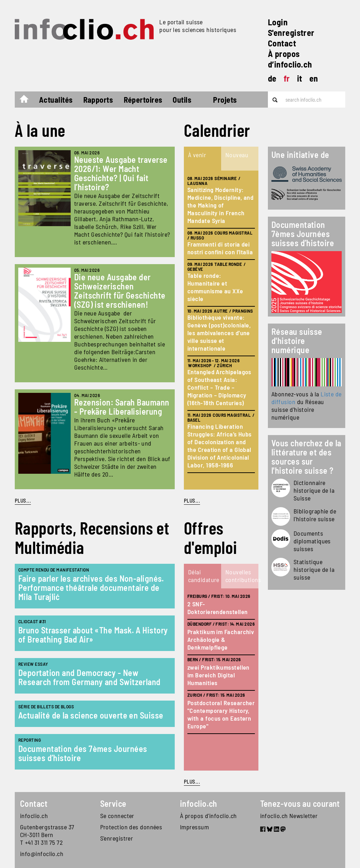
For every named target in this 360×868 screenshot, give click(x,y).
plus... (192, 500)
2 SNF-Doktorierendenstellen (217, 608)
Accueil (28, 101)
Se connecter (117, 816)
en (314, 78)
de (272, 78)
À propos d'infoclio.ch (208, 816)
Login (278, 22)
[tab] (202, 159)
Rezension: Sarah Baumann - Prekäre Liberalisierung (122, 407)
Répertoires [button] (143, 100)
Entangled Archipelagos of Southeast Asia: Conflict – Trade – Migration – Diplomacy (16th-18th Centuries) (219, 387)
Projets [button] (225, 100)
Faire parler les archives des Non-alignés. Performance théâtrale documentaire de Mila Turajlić (91, 588)
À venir (197, 155)
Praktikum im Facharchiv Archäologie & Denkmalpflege (221, 639)
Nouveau (237, 155)
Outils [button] (182, 100)
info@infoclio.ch (42, 854)
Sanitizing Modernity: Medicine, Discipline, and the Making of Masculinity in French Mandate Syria (220, 205)
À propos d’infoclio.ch (290, 59)
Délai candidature (204, 576)
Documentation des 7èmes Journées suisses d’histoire (83, 753)
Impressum (194, 827)
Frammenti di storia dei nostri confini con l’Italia (220, 248)
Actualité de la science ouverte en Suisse (91, 715)
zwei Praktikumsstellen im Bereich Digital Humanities (218, 675)
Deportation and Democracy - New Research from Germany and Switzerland (89, 677)
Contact (282, 43)
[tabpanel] (221, 330)
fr (287, 78)
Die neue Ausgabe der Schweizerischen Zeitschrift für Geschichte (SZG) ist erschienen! (120, 291)
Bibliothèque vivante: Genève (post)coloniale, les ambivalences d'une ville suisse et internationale (219, 333)
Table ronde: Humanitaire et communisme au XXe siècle (215, 287)
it (300, 78)
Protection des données (131, 827)
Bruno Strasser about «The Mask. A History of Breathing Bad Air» (93, 635)
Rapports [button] (98, 100)
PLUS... (23, 500)
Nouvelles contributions (242, 576)
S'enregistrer (291, 33)
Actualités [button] (56, 100)
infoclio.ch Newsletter (289, 816)
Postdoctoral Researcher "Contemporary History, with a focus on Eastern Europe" (221, 714)
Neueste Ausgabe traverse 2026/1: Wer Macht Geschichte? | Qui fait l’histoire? (121, 173)
